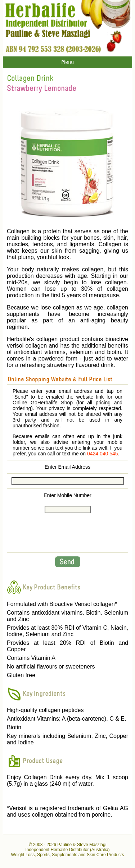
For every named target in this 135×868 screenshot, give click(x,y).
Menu (67, 62)
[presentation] (68, 535)
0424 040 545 (103, 454)
